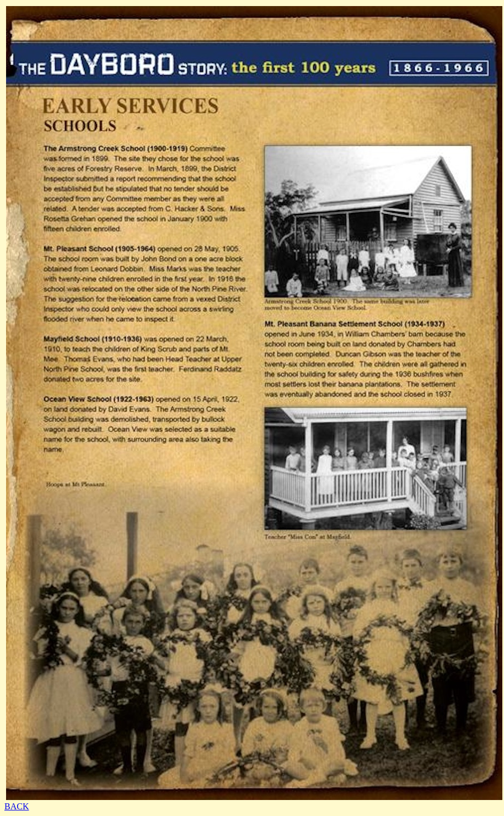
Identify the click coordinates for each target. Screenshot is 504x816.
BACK (17, 806)
